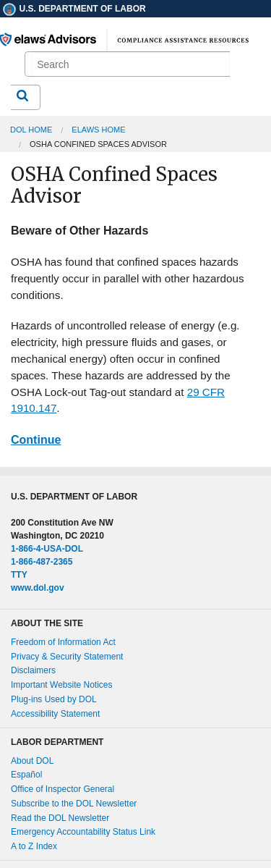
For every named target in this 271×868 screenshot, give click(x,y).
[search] (130, 65)
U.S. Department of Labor (74, 9)
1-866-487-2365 (42, 562)
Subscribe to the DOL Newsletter (74, 804)
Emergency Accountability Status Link (83, 832)
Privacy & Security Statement (67, 657)
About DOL (32, 761)
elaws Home (98, 130)
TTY (19, 575)
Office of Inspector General (63, 789)
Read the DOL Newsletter (60, 818)
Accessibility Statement (55, 714)
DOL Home (31, 130)
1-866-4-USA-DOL (47, 549)
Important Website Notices (62, 685)
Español (26, 775)
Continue (36, 440)
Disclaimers (33, 670)
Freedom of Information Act (63, 642)
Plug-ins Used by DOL (54, 699)
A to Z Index (34, 846)
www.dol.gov (38, 588)
